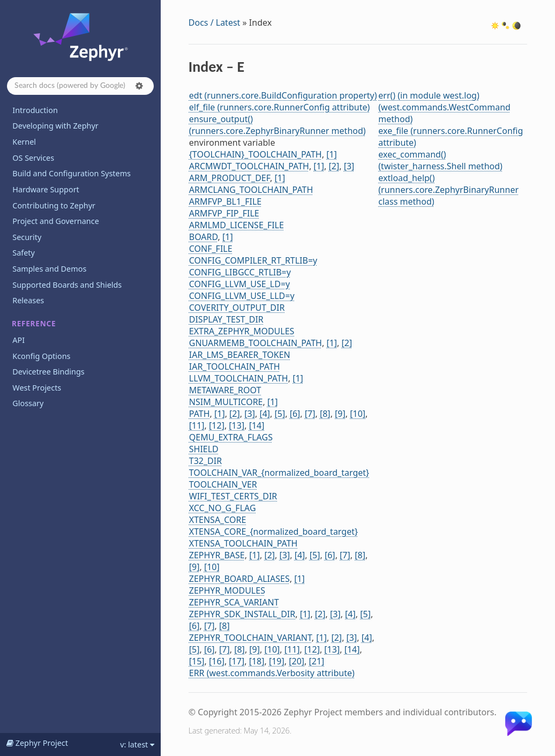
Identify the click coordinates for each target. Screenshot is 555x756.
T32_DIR (205, 461)
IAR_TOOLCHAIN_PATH (235, 366)
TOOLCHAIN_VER (223, 484)
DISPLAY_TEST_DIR (226, 319)
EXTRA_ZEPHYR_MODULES (242, 331)
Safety (24, 253)
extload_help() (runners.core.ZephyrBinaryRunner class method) (448, 190)
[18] (257, 661)
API (18, 340)
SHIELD (204, 449)
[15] (197, 661)
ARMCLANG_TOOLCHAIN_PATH (251, 190)
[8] (325, 414)
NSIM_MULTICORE (226, 402)
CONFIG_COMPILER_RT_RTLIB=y (253, 260)
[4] (265, 414)
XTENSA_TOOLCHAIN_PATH (243, 543)
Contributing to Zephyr (54, 205)
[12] (217, 425)
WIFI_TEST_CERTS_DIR (233, 496)
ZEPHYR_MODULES (227, 590)
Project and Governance (55, 221)
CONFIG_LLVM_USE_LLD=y (242, 296)
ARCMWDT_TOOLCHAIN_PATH (249, 166)
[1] (332, 154)
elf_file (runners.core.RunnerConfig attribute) (279, 107)
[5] (280, 414)
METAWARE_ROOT (225, 390)
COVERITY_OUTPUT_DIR (237, 308)
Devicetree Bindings (48, 372)
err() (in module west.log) (429, 95)
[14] (257, 425)
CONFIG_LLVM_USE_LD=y (239, 284)
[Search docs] (80, 86)
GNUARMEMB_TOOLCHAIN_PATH (256, 343)
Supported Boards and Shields (67, 285)
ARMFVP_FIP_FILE (224, 213)
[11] (197, 425)
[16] (217, 661)
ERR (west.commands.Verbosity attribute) (272, 673)
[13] (237, 425)
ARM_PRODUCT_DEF (230, 178)
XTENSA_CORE (218, 520)
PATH (200, 414)
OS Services (33, 158)
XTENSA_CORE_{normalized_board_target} (273, 532)
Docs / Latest (215, 23)
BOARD (204, 237)
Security (27, 237)
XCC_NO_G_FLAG (223, 508)
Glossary (28, 403)
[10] (358, 414)
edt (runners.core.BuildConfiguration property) (283, 95)
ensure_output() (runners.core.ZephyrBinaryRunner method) (277, 125)
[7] (310, 414)
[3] (349, 166)
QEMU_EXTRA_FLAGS (231, 437)
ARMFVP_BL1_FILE (225, 201)
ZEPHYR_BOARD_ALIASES (239, 579)
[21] (317, 661)
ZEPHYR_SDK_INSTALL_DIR (242, 614)
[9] (340, 414)
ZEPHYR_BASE (217, 555)
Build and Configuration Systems (72, 173)
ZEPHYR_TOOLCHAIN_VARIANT (250, 638)
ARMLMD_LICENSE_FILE (237, 225)
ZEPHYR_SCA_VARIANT (234, 602)
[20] (297, 661)
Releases (28, 300)
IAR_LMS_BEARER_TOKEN (240, 355)
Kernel (24, 142)
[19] (277, 661)
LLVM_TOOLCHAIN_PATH (239, 378)
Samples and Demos (49, 269)
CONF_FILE (211, 249)
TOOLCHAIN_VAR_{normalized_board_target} (279, 473)
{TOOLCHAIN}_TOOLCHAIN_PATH (256, 154)
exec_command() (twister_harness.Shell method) (440, 160)
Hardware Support (46, 189)
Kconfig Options (41, 356)
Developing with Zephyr (55, 126)
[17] (237, 661)
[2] (334, 166)
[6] (295, 414)
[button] (139, 86)
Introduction (35, 110)
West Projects (37, 388)
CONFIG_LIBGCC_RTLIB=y (240, 272)
